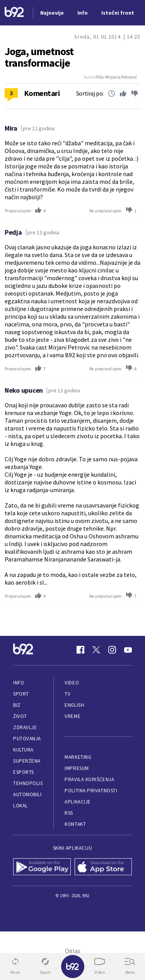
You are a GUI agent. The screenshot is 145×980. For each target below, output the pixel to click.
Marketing (78, 757)
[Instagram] (112, 650)
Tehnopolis (28, 783)
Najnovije (52, 13)
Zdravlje (25, 727)
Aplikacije (78, 802)
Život (20, 716)
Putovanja (27, 739)
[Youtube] (128, 650)
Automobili (27, 794)
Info (19, 683)
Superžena (27, 761)
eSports (24, 772)
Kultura (23, 750)
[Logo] (14, 13)
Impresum (77, 768)
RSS (69, 813)
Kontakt (75, 824)
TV (67, 694)
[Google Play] (42, 867)
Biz (17, 705)
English (74, 705)
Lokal (20, 806)
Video (72, 683)
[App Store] (103, 867)
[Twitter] (96, 650)
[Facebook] (80, 650)
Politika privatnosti (91, 791)
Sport (21, 694)
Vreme (72, 716)
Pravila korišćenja (89, 779)
